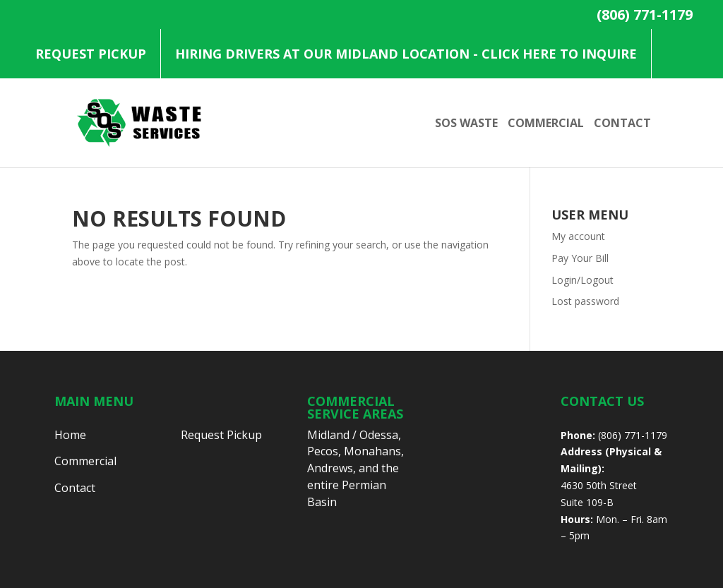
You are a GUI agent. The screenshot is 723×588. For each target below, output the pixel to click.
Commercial (546, 124)
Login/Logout (582, 280)
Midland (328, 435)
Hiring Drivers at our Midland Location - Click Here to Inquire (406, 54)
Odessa (379, 435)
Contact (622, 124)
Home (70, 435)
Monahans (372, 451)
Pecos (323, 451)
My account (578, 236)
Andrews (330, 468)
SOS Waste (466, 124)
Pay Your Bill (580, 258)
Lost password (585, 301)
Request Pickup (91, 54)
